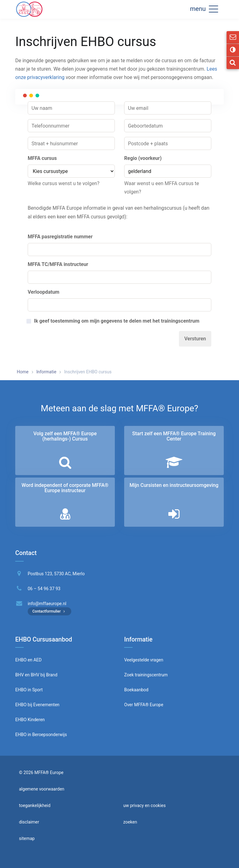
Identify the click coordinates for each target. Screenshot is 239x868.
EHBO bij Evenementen (37, 705)
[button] (213, 9)
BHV (20, 675)
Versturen (195, 339)
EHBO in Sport (29, 690)
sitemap (27, 838)
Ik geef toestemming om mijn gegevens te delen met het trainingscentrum (117, 321)
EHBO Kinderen (30, 720)
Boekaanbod (136, 690)
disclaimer (29, 822)
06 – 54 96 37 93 (44, 589)
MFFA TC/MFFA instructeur (58, 264)
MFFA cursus (42, 158)
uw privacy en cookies (145, 805)
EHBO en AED (28, 660)
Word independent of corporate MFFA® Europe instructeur (65, 488)
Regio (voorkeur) (143, 158)
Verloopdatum (44, 292)
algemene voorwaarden (42, 789)
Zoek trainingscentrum (146, 675)
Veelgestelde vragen (144, 660)
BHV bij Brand (43, 675)
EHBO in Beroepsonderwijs (41, 735)
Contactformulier (49, 611)
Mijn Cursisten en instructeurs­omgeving (174, 485)
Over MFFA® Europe (144, 705)
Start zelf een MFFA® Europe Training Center (174, 436)
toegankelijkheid (35, 805)
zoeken (130, 822)
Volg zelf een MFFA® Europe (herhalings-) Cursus (65, 436)
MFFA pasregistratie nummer (60, 237)
